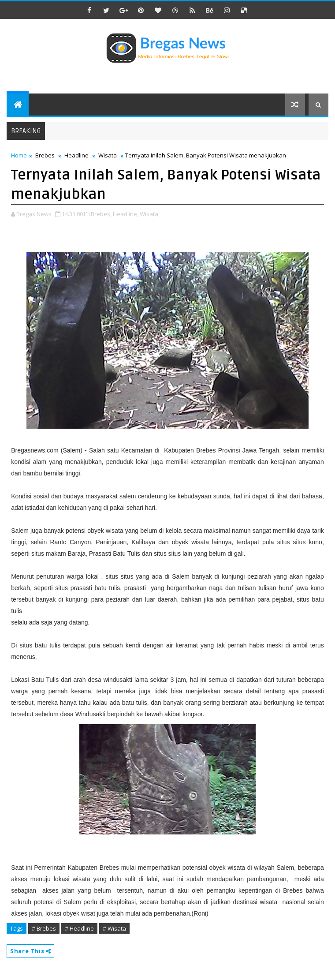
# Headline (79, 928)
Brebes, (101, 214)
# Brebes (44, 928)
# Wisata (114, 928)
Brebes (45, 155)
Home (19, 155)
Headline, (126, 214)
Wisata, (150, 214)
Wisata (108, 155)
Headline (76, 155)
